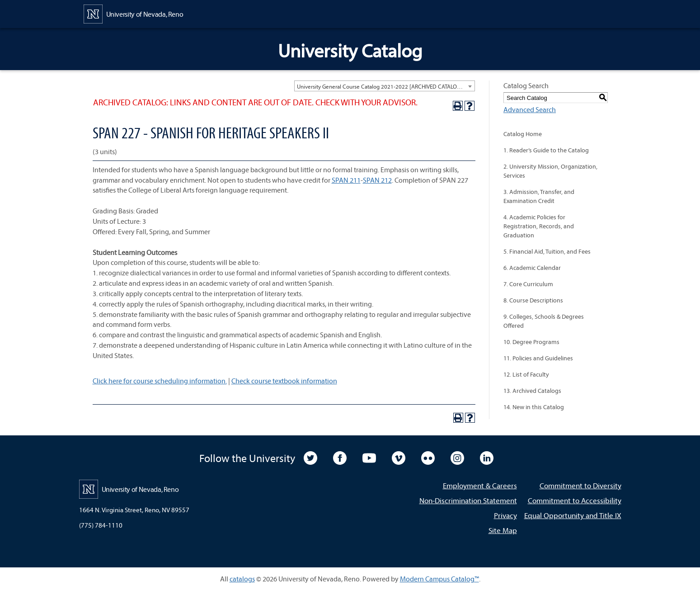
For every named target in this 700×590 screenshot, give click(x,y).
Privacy (505, 515)
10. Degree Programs (531, 342)
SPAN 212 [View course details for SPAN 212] (377, 180)
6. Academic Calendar (532, 268)
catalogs (242, 579)
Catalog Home (523, 134)
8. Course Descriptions (533, 300)
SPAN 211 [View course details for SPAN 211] (346, 180)
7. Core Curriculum (528, 284)
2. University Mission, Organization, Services (550, 171)
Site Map (503, 530)
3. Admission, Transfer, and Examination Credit (539, 196)
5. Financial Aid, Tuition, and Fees (547, 251)
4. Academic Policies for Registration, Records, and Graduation (539, 226)
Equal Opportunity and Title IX (573, 515)
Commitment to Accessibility (575, 500)
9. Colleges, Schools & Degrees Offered (544, 321)
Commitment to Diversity (580, 485)
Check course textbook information (284, 381)
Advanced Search (530, 109)
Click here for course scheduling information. (160, 381)
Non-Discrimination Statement (468, 500)
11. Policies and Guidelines (538, 358)
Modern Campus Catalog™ (439, 579)
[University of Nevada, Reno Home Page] (134, 13)
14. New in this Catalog (534, 407)
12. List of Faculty (526, 374)
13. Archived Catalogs (532, 391)
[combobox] (385, 86)
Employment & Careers (480, 485)
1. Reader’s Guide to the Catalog (546, 150)
